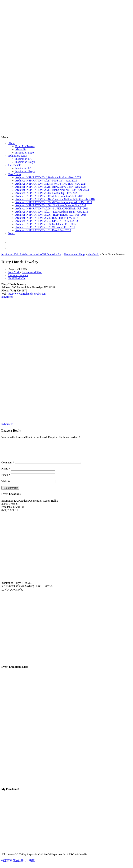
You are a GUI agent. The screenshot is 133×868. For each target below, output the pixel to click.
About (12, 143)
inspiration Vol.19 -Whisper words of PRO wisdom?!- (31, 254)
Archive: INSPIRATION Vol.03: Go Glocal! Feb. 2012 (46, 224)
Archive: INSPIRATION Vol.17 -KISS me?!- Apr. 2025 (46, 181)
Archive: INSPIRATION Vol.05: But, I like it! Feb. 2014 (47, 218)
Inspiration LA (23, 159)
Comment (8, 467)
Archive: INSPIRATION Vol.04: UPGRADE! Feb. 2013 (47, 221)
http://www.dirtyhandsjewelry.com (27, 294)
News (11, 233)
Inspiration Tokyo (25, 162)
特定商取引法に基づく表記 (18, 865)
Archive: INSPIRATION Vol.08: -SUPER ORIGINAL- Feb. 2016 (52, 208)
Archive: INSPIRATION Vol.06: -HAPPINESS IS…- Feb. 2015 (51, 215)
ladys (4, 297)
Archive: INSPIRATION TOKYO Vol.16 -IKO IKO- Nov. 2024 (51, 184)
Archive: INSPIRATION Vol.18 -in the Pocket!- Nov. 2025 (48, 177)
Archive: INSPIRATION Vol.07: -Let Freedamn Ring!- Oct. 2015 (52, 212)
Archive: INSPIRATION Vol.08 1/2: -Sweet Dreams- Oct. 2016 (51, 205)
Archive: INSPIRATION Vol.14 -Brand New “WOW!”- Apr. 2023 (52, 190)
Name (6, 473)
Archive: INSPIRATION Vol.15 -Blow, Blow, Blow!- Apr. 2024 (51, 187)
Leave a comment (18, 275)
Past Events (15, 174)
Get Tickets (15, 165)
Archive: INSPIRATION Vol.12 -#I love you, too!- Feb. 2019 (49, 196)
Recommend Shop (74, 254)
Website (6, 485)
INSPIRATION (17, 278)
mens (10, 297)
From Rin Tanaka (25, 146)
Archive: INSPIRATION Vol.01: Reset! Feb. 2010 (43, 230)
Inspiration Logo (25, 153)
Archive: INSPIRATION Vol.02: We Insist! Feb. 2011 (45, 227)
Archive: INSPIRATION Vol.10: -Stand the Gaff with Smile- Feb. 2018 (55, 199)
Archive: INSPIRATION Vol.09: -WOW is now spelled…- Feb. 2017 (54, 202)
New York (93, 254)
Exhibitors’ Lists (17, 156)
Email (6, 479)
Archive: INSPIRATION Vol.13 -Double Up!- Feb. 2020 (47, 193)
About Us (21, 149)
